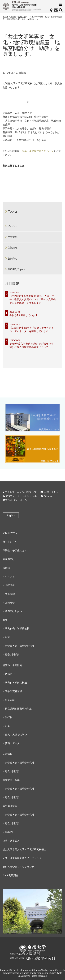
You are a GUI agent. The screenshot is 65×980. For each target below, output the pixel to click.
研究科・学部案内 (12, 665)
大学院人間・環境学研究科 (20, 646)
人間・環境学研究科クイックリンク (22, 858)
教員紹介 (10, 674)
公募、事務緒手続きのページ (38, 151)
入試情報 (13, 248)
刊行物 (9, 717)
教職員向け (9, 559)
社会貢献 (10, 700)
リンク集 (32, 496)
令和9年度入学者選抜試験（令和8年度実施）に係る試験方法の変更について (32, 345)
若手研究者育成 (14, 691)
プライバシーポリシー (17, 500)
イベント (13, 226)
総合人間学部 (12, 654)
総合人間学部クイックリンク (18, 867)
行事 (7, 726)
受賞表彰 (13, 237)
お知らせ (13, 258)
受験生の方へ (10, 533)
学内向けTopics (16, 269)
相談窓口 (10, 832)
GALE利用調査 (10, 875)
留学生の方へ (10, 542)
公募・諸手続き (11, 841)
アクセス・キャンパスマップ (21, 492)
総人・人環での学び (16, 735)
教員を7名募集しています (24, 315)
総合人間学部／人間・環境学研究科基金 (24, 849)
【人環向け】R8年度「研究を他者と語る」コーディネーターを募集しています (33, 329)
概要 (5, 620)
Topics (13, 211)
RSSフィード (12, 496)
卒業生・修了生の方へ (15, 550)
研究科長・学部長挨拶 (17, 628)
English (11, 515)
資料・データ (12, 743)
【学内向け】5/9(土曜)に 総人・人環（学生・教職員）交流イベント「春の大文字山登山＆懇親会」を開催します (33, 299)
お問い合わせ (51, 492)
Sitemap (49, 496)
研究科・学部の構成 (16, 682)
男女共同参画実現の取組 (18, 709)
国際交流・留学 (11, 780)
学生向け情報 (10, 806)
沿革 (7, 637)
